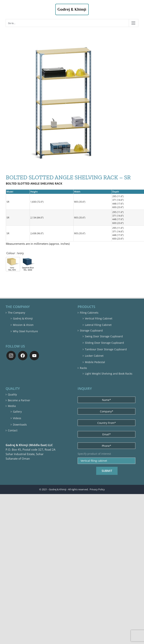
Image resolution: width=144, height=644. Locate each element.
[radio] (13, 264)
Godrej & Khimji (23, 318)
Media (12, 406)
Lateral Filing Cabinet (98, 325)
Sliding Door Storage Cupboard (104, 343)
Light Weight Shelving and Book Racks (109, 374)
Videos (17, 418)
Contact (13, 430)
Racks (83, 368)
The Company (16, 313)
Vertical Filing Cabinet (99, 318)
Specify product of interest (94, 454)
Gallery (17, 412)
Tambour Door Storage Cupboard (106, 349)
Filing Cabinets (89, 313)
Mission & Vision (23, 325)
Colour (11, 253)
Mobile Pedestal (95, 362)
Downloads (20, 425)
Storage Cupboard (91, 330)
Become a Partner (19, 400)
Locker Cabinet (94, 356)
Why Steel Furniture (25, 331)
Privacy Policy (97, 489)
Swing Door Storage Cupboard (104, 336)
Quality (12, 394)
